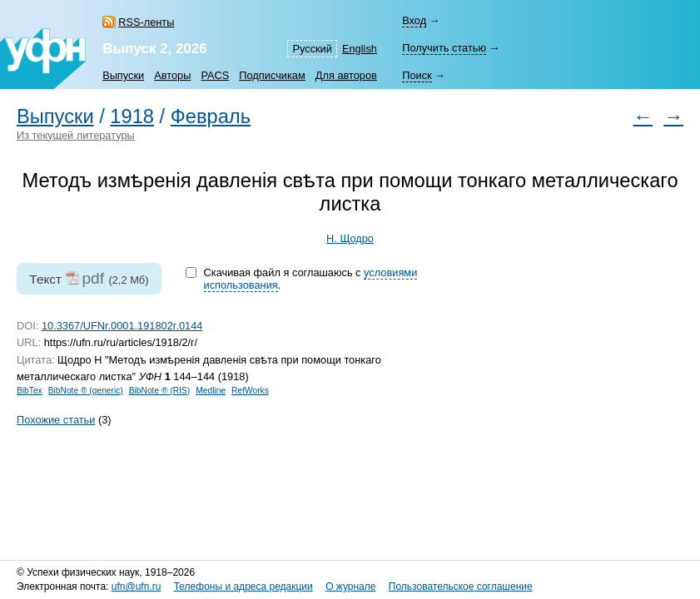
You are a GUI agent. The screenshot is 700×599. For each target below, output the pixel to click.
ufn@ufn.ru (137, 587)
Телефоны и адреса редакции (243, 587)
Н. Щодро (350, 238)
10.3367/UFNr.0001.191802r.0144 (122, 326)
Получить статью (444, 48)
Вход (414, 20)
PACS (215, 75)
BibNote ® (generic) (86, 391)
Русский (312, 49)
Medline (211, 391)
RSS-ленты (146, 22)
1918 (132, 116)
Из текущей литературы (76, 135)
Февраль (211, 116)
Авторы (172, 75)
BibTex (30, 391)
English (360, 49)
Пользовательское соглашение (461, 587)
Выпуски (123, 75)
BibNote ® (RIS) (160, 391)
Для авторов (346, 75)
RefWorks (250, 391)
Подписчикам (272, 75)
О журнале (350, 587)
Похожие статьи (56, 420)
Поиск (417, 75)
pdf (93, 278)
